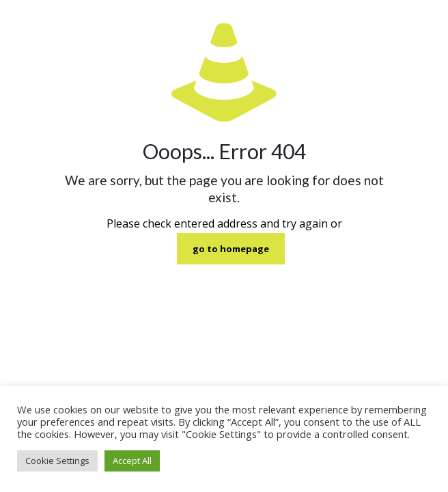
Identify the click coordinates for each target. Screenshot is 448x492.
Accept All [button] (132, 461)
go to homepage (231, 249)
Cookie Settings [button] (57, 461)
